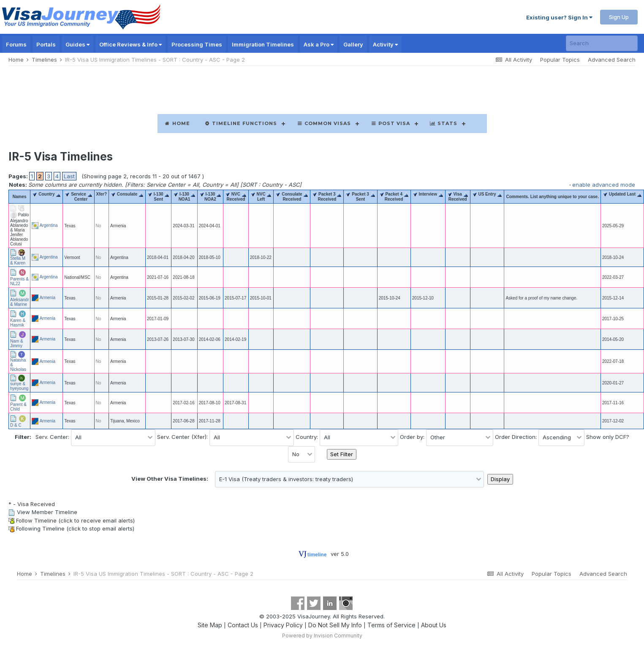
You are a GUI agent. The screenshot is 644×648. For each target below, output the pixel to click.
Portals (46, 44)
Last (69, 176)
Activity (385, 44)
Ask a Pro (319, 44)
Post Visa (390, 123)
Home (177, 123)
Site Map (210, 625)
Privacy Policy (283, 625)
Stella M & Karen (18, 261)
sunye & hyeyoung (19, 386)
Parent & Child (18, 407)
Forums (16, 44)
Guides (77, 44)
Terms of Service (391, 625)
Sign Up (619, 17)
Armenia (48, 298)
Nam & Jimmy (17, 343)
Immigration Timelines (263, 44)
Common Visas (324, 123)
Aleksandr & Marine (19, 302)
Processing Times (197, 44)
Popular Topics (560, 60)
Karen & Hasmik (18, 323)
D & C (16, 425)
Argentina (49, 225)
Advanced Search (612, 60)
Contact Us (243, 625)
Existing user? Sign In (559, 17)
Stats (444, 123)
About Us (434, 625)
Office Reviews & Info (130, 44)
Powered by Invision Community (322, 636)
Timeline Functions (241, 123)
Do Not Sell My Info (335, 625)
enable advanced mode (604, 185)
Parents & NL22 (19, 281)
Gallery (353, 44)
